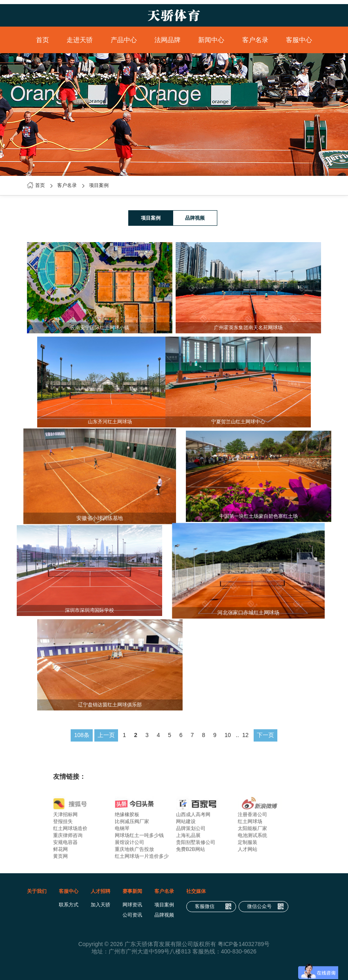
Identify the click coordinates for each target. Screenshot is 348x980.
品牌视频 (195, 218)
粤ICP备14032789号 (244, 944)
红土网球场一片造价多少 (142, 859)
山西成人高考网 (193, 817)
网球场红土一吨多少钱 (139, 838)
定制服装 (248, 845)
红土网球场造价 (70, 831)
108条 (81, 735)
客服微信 (213, 907)
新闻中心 (211, 40)
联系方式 (69, 905)
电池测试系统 (252, 838)
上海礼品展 (188, 838)
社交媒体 (196, 891)
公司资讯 (132, 915)
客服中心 (299, 40)
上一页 (106, 735)
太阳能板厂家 (252, 831)
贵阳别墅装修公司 (196, 845)
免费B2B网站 (191, 852)
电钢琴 (122, 831)
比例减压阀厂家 (132, 824)
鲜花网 (60, 852)
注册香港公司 (252, 817)
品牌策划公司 (191, 831)
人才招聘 (100, 891)
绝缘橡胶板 (127, 817)
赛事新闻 (132, 891)
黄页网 (60, 859)
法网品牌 (167, 40)
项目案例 (99, 185)
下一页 (265, 735)
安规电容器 (65, 845)
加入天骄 (100, 905)
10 (228, 735)
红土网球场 (250, 824)
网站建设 (186, 824)
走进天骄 (80, 40)
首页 (42, 40)
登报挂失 (63, 824)
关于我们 (37, 891)
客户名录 (255, 40)
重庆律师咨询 (68, 838)
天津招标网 (65, 817)
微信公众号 (265, 907)
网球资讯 (132, 905)
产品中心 (124, 40)
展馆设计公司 (129, 845)
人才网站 (248, 852)
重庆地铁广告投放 (134, 852)
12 (245, 735)
